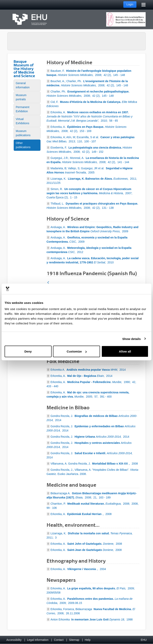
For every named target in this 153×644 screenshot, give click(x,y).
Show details (132, 339)
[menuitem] (27, 85)
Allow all (125, 351)
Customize (77, 351)
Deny (28, 351)
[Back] (48, 283)
